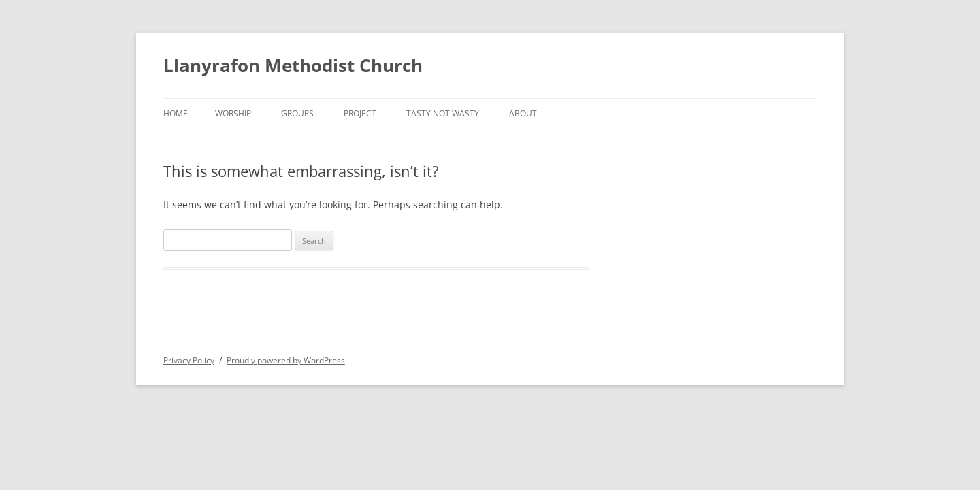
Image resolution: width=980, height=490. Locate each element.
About (523, 113)
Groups (297, 113)
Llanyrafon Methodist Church (293, 65)
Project (360, 113)
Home (176, 113)
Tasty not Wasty (443, 113)
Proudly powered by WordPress (286, 360)
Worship (233, 113)
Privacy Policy (189, 360)
